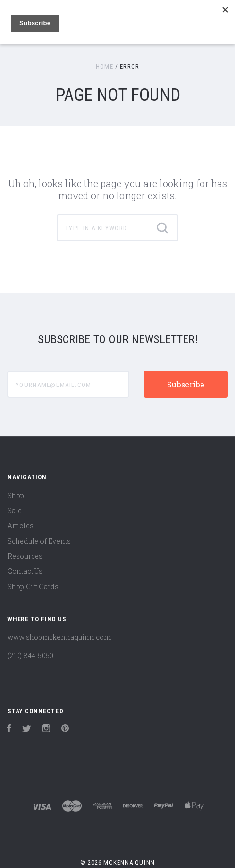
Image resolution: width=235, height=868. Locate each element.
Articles (20, 525)
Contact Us (25, 571)
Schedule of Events (39, 541)
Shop (16, 495)
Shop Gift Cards (33, 587)
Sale (15, 510)
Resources (25, 556)
